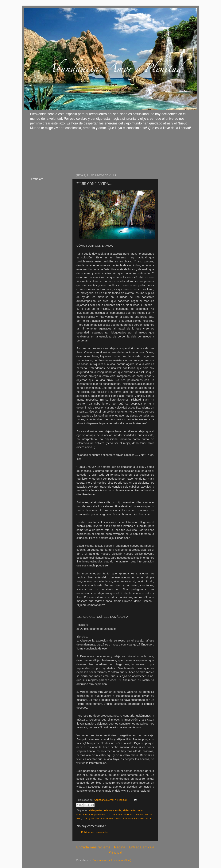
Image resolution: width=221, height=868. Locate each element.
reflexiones (116, 819)
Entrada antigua (142, 847)
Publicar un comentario (94, 832)
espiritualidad (99, 815)
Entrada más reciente (93, 847)
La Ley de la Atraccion (95, 819)
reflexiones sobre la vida (137, 819)
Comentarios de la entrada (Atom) (112, 860)
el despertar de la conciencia (105, 810)
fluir (137, 815)
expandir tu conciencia (121, 815)
